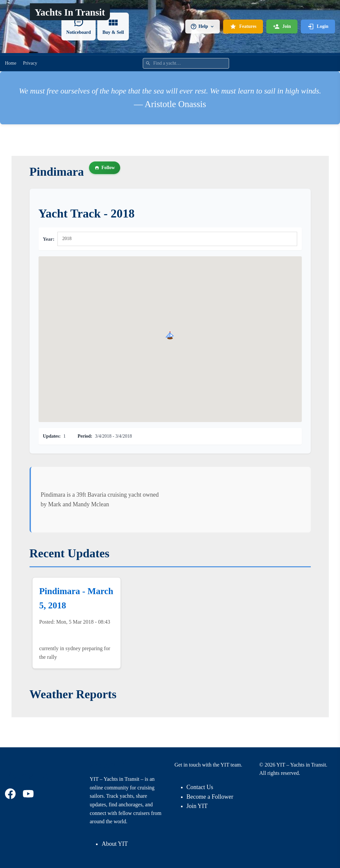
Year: (49, 239)
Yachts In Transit (70, 12)
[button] (170, 335)
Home (11, 63)
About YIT (115, 844)
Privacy (30, 63)
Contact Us (200, 787)
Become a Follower (210, 797)
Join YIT (197, 806)
